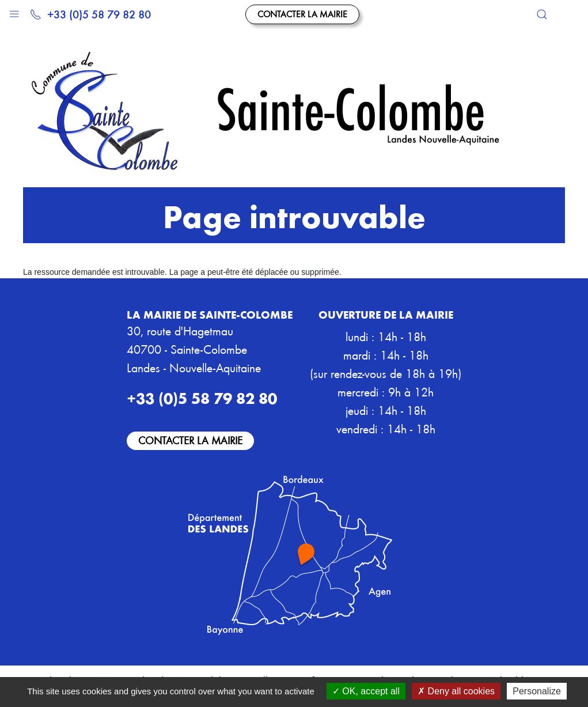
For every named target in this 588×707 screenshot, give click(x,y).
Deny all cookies (456, 691)
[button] (14, 11)
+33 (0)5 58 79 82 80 (90, 14)
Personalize (537, 691)
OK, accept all (366, 691)
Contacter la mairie (302, 14)
